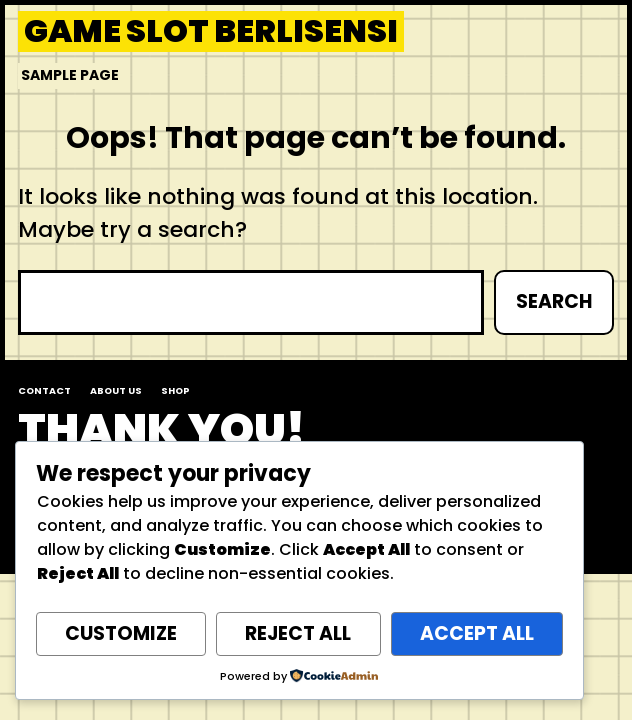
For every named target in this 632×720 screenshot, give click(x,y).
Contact (44, 390)
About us (116, 390)
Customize (121, 633)
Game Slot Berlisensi (211, 31)
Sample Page (70, 75)
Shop (175, 390)
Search (554, 301)
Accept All (477, 633)
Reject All (298, 633)
